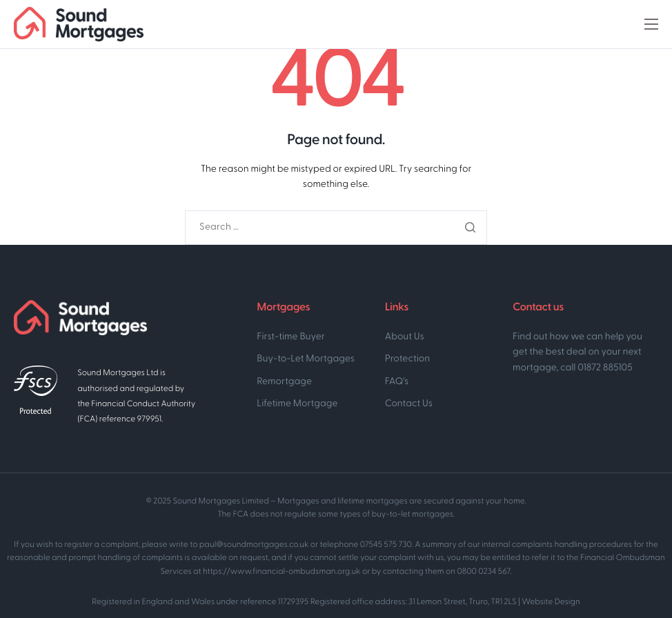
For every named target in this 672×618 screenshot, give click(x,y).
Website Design (551, 602)
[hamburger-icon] (651, 24)
